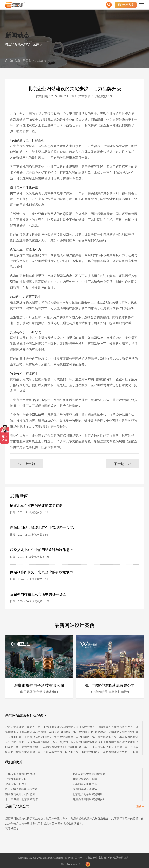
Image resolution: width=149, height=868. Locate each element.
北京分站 (41, 61)
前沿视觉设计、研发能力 (20, 794)
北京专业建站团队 (16, 779)
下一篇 (122, 464)
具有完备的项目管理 (85, 779)
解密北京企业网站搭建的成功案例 (36, 505)
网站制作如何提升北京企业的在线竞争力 (42, 572)
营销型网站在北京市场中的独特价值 (38, 594)
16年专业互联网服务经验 (20, 774)
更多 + (140, 806)
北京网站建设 (108, 858)
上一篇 (27, 464)
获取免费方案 (126, 5)
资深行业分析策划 (16, 784)
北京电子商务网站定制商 (87, 794)
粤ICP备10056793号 (71, 864)
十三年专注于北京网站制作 (22, 799)
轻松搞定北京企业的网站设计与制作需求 (42, 550)
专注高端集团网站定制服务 (89, 799)
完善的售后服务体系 (85, 784)
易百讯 (27, 61)
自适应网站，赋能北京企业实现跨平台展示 (43, 528)
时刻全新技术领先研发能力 (89, 774)
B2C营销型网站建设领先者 (21, 789)
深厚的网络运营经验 (85, 789)
